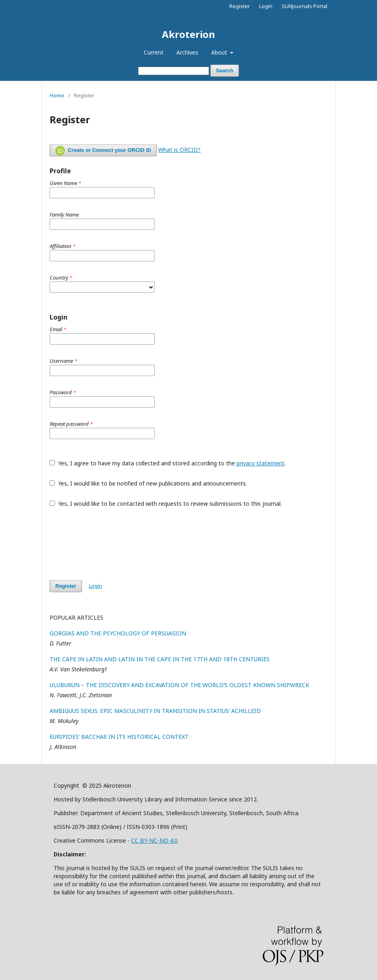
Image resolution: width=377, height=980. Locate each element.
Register (240, 6)
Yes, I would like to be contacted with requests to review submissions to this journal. (166, 504)
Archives (187, 52)
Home (57, 95)
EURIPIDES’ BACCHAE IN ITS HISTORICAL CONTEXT (119, 737)
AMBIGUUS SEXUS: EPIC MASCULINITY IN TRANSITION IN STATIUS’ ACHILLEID (155, 711)
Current (154, 52)
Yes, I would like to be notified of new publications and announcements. (148, 483)
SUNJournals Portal (305, 6)
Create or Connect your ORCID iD (103, 151)
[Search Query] (174, 71)
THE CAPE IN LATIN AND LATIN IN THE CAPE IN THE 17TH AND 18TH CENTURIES (160, 659)
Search (225, 70)
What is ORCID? (179, 150)
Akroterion (188, 34)
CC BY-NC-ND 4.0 (154, 840)
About (220, 52)
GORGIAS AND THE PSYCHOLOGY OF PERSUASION (118, 633)
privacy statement (261, 463)
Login (266, 6)
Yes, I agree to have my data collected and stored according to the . (168, 463)
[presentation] (111, 544)
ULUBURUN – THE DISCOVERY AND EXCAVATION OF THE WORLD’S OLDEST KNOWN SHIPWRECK (179, 685)
